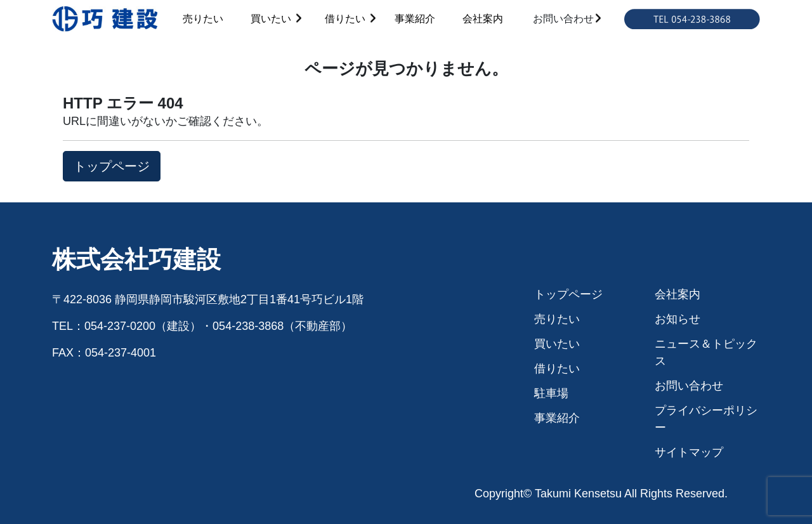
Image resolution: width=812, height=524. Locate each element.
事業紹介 (415, 19)
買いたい (271, 19)
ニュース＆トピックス (706, 352)
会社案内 (483, 19)
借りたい (345, 19)
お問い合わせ (563, 19)
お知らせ (678, 319)
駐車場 (551, 393)
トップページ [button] (112, 166)
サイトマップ (689, 452)
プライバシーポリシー (706, 419)
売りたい (203, 19)
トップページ (568, 294)
